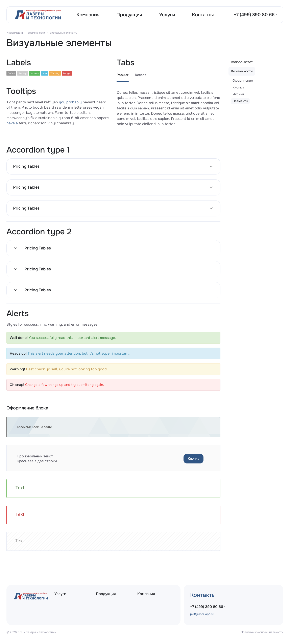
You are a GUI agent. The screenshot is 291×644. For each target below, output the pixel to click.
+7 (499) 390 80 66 (254, 15)
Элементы (240, 101)
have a (12, 123)
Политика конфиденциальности (262, 632)
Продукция (106, 594)
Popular (123, 75)
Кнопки (238, 87)
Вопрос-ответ (242, 62)
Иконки (238, 94)
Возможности (242, 71)
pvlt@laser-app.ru (202, 614)
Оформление (243, 80)
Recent (140, 75)
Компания (146, 594)
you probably (70, 102)
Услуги (60, 594)
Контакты (203, 595)
